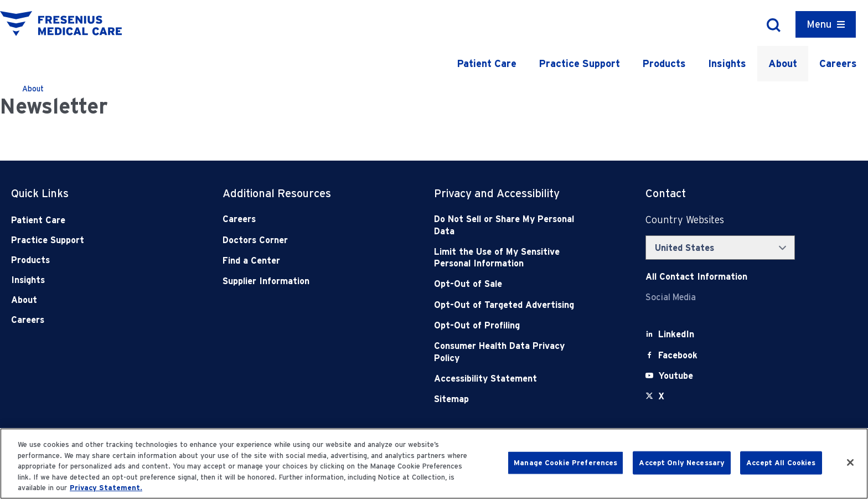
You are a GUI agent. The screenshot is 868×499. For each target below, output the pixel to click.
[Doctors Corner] (296, 240)
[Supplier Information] (296, 281)
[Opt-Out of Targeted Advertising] (508, 305)
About (783, 63)
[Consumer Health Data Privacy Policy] (508, 352)
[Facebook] (678, 355)
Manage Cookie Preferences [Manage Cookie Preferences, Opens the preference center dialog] (565, 463)
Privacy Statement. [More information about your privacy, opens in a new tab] (106, 488)
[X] (661, 396)
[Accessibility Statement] (508, 379)
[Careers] (296, 219)
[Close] (850, 462)
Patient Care (487, 63)
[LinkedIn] (676, 334)
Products (664, 63)
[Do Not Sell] (508, 225)
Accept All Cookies (781, 463)
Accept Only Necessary (682, 463)
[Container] (826, 24)
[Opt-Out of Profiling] (508, 325)
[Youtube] (676, 376)
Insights (727, 63)
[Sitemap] (508, 399)
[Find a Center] (296, 261)
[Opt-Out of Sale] (508, 284)
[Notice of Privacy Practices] (508, 258)
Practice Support (579, 63)
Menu (819, 24)
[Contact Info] (696, 277)
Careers (838, 63)
